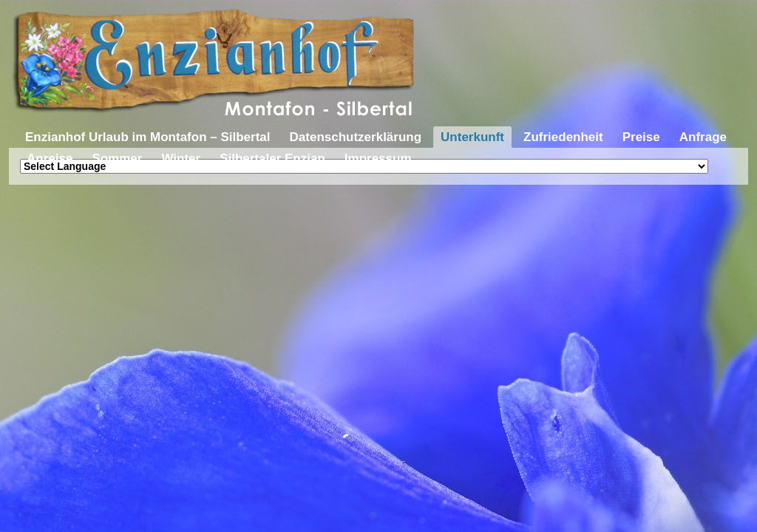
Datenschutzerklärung (356, 137)
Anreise (50, 158)
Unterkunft (472, 137)
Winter (181, 158)
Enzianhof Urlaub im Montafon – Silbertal (148, 137)
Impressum (378, 158)
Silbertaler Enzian (272, 158)
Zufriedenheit (563, 137)
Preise (641, 137)
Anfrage (703, 137)
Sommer (117, 158)
